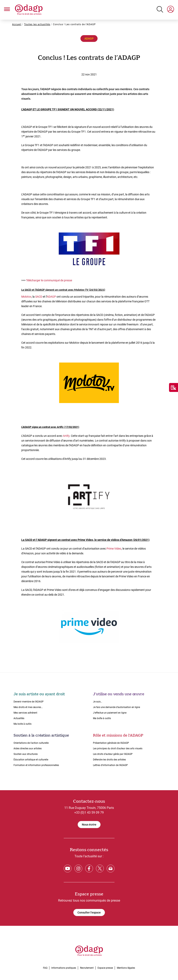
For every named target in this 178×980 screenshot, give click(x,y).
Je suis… (98, 702)
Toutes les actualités (37, 24)
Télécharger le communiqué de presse (49, 280)
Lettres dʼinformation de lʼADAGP (110, 765)
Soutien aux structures (26, 754)
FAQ (45, 968)
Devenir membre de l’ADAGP (29, 702)
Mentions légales (126, 968)
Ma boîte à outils (102, 718)
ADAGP (89, 39)
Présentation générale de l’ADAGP (111, 743)
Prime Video (114, 549)
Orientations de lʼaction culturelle (31, 743)
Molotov (26, 297)
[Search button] (160, 9)
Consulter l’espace (89, 912)
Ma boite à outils (22, 724)
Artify (66, 436)
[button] (7, 10)
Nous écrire (89, 825)
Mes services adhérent (25, 713)
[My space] (171, 10)
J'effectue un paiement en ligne (110, 713)
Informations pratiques (64, 968)
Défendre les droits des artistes (109, 760)
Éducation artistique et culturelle (31, 760)
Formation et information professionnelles (36, 765)
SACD (39, 297)
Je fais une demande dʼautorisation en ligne (116, 707)
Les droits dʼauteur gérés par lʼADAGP (113, 754)
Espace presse (105, 968)
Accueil (17, 24)
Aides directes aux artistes (28, 749)
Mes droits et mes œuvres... (28, 707)
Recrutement (87, 968)
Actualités (19, 718)
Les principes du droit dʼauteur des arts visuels (118, 749)
